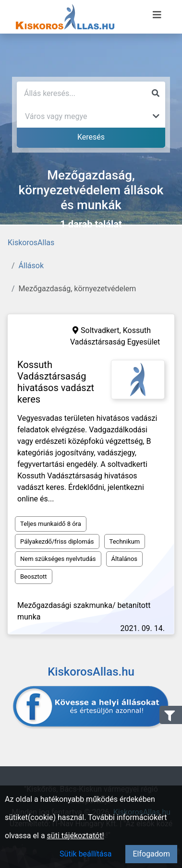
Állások (31, 266)
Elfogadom (151, 854)
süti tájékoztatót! (76, 836)
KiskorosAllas (31, 243)
